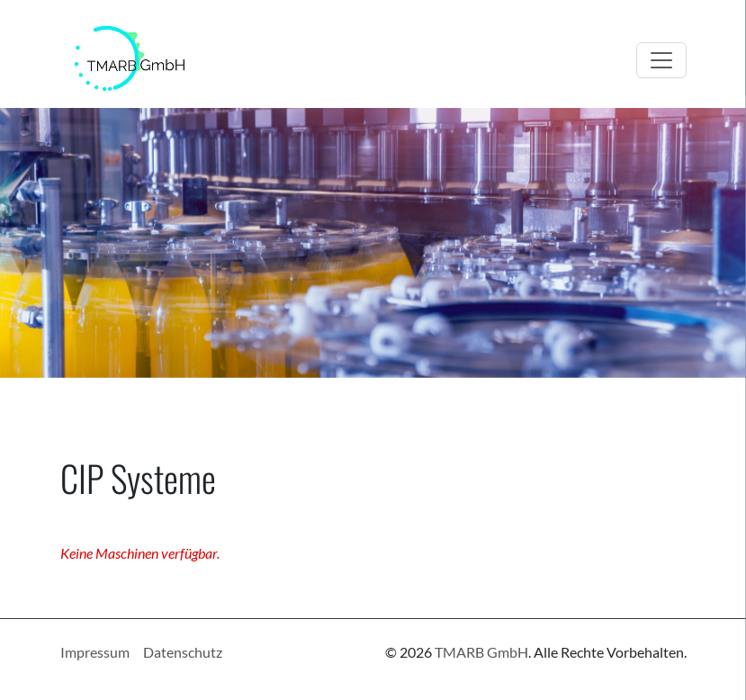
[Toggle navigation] (661, 60)
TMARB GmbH (481, 652)
